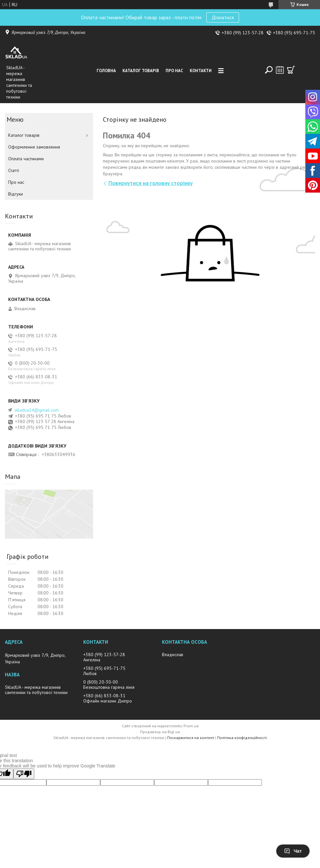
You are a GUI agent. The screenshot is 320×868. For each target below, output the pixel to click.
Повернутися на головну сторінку (151, 183)
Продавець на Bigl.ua (160, 732)
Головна (106, 71)
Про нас (174, 71)
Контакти (201, 71)
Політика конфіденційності (242, 738)
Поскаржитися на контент (191, 738)
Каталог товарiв (141, 71)
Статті (14, 170)
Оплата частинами (26, 159)
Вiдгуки (16, 194)
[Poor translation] (24, 774)
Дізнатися (223, 17)
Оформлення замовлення (34, 147)
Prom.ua (191, 726)
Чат (293, 851)
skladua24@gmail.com (37, 410)
